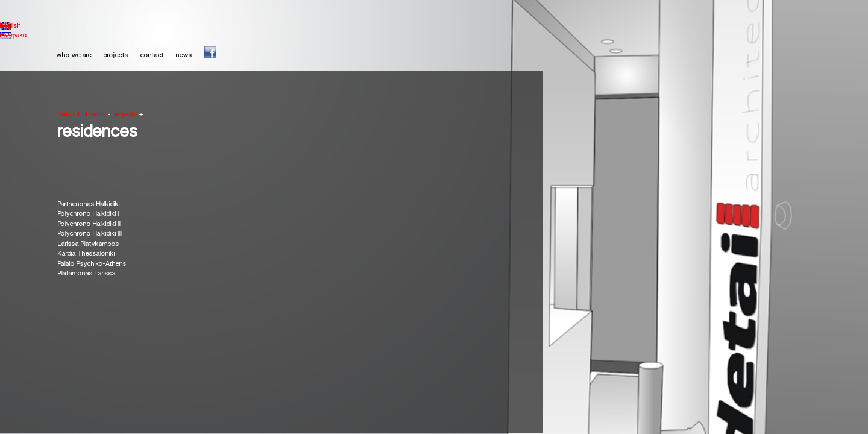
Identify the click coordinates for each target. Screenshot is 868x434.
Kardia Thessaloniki (86, 254)
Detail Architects (82, 115)
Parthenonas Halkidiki (89, 204)
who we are (74, 55)
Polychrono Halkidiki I (89, 214)
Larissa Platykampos (89, 244)
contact (152, 55)
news (184, 55)
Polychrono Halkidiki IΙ (89, 224)
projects (116, 55)
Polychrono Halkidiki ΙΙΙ (90, 234)
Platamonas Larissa (87, 274)
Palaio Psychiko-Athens (92, 264)
